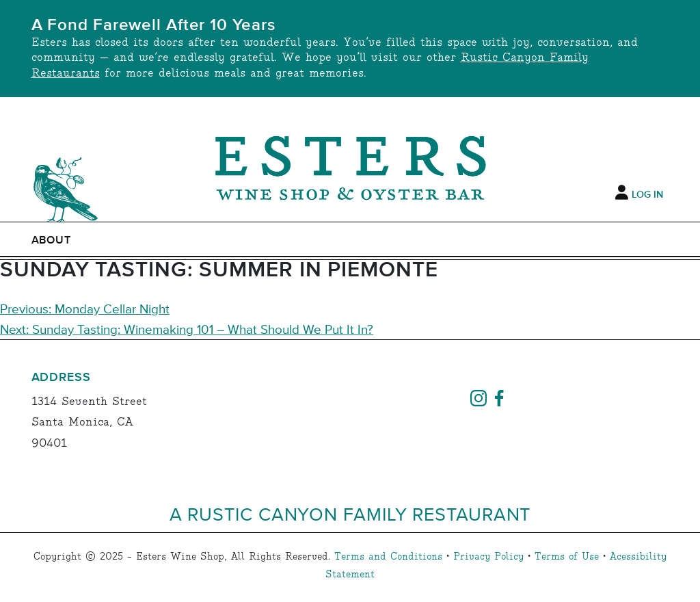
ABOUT (52, 240)
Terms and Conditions (388, 557)
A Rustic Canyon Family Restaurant (350, 513)
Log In (647, 195)
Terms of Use (567, 557)
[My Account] (622, 193)
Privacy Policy (488, 557)
